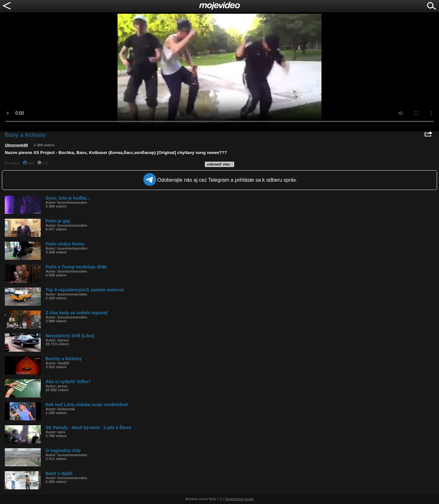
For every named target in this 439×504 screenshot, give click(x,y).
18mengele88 (16, 145)
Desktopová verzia (239, 499)
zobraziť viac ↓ (220, 164)
